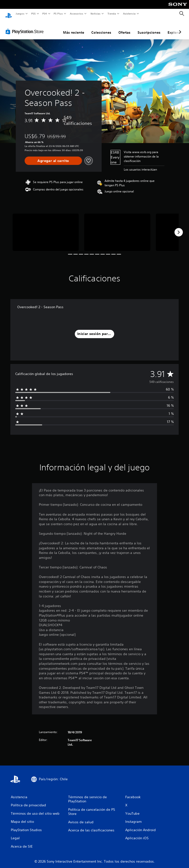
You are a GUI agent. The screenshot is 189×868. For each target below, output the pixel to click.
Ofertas (124, 28)
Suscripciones (149, 28)
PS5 (34, 14)
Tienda (112, 14)
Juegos (20, 14)
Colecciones (101, 28)
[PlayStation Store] (26, 27)
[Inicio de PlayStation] (9, 14)
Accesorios (77, 14)
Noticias (96, 14)
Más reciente (74, 28)
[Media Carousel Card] (46, 227)
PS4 (45, 14)
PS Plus (58, 14)
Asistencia (129, 14)
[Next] (179, 228)
